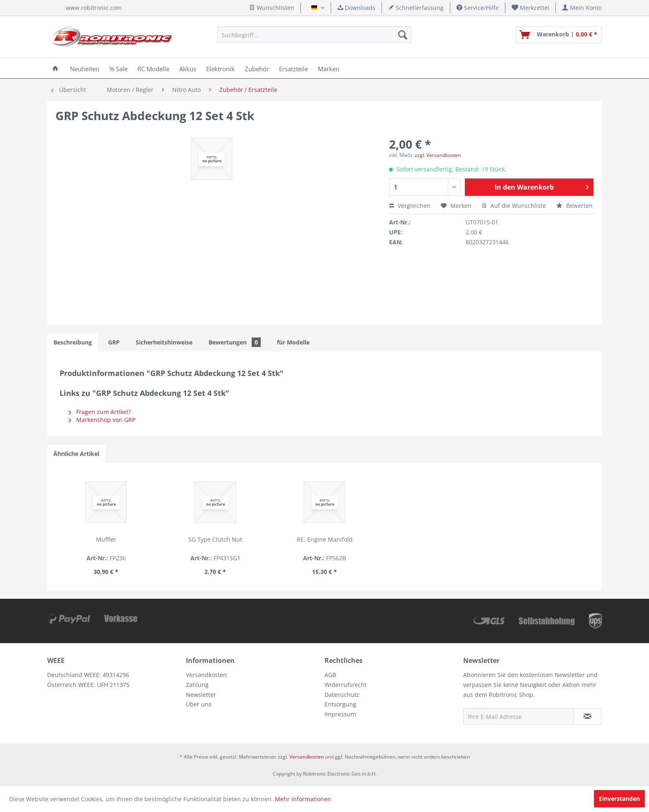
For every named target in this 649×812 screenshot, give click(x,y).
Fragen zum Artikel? (100, 412)
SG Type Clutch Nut (215, 539)
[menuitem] (531, 8)
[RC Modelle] (153, 68)
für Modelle (293, 342)
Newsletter (201, 695)
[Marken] (329, 68)
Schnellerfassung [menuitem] (416, 8)
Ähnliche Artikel (76, 454)
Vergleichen (410, 206)
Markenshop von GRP (102, 420)
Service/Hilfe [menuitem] (478, 8)
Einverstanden (619, 799)
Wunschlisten (272, 8)
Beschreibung (73, 342)
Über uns (199, 704)
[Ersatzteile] (293, 68)
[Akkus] (188, 68)
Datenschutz (342, 695)
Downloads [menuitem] (356, 8)
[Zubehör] (257, 68)
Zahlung (197, 685)
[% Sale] (118, 68)
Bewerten (574, 206)
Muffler (106, 539)
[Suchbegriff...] (314, 35)
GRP (114, 342)
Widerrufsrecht (346, 685)
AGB (330, 675)
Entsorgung (340, 704)
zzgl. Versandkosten (438, 155)
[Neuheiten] (85, 68)
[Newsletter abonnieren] (588, 716)
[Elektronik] (220, 68)
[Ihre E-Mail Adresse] (519, 716)
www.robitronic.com (94, 8)
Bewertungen (235, 342)
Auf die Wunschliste (514, 206)
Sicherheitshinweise (164, 342)
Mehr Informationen (303, 799)
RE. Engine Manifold (325, 539)
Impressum (340, 714)
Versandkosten (206, 675)
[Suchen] (403, 35)
